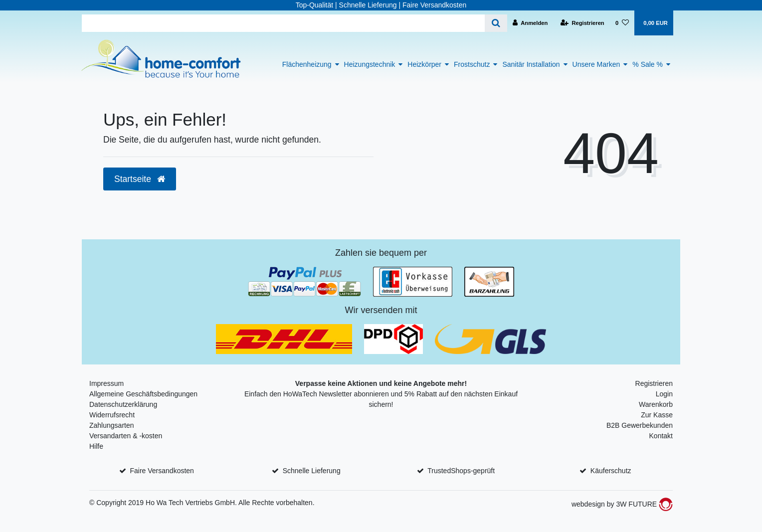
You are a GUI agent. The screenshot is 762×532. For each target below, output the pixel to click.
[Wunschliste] (622, 23)
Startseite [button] (140, 179)
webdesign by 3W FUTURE (622, 504)
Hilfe (96, 446)
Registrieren (654, 383)
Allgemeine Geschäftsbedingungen (143, 394)
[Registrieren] (582, 23)
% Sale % (648, 64)
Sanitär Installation (531, 64)
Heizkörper (424, 64)
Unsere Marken (596, 64)
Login (664, 394)
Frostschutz (472, 64)
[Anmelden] (530, 23)
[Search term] (283, 23)
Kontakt (661, 436)
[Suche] (496, 23)
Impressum (106, 383)
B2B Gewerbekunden (640, 425)
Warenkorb (656, 404)
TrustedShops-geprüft (461, 471)
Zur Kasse (657, 415)
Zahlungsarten (112, 425)
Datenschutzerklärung (123, 404)
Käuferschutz (611, 471)
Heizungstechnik (370, 64)
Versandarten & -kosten (126, 436)
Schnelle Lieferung (312, 471)
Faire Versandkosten (162, 471)
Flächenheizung (307, 64)
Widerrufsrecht (112, 415)
